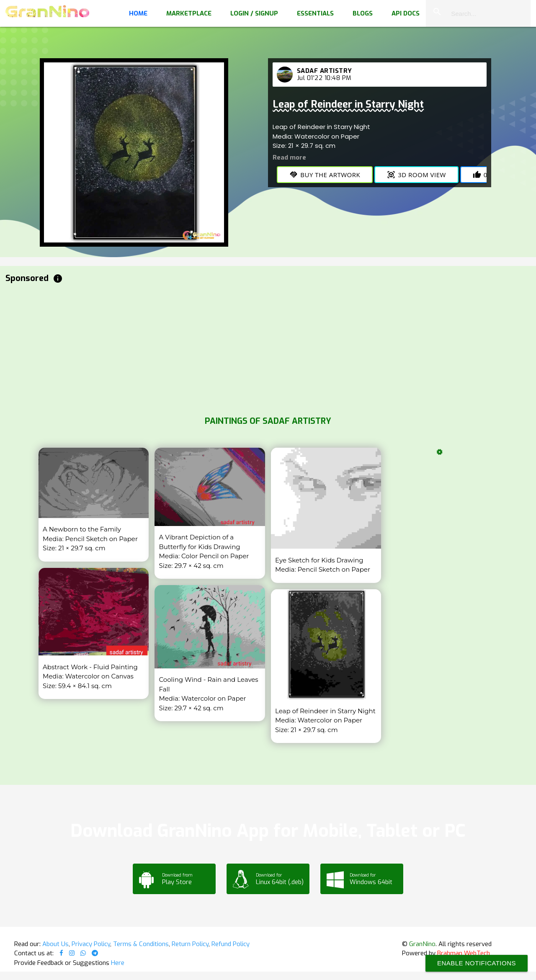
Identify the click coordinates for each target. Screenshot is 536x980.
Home (138, 13)
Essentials (315, 13)
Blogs (363, 13)
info (58, 279)
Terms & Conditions (141, 944)
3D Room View (416, 175)
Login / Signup (254, 13)
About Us (55, 944)
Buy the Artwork (325, 175)
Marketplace (189, 13)
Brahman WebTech (464, 953)
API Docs (406, 13)
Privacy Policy (91, 944)
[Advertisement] (257, 348)
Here (118, 963)
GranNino (422, 944)
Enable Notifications (477, 963)
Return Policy (190, 944)
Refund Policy (231, 944)
